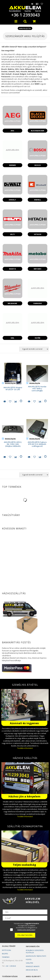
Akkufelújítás (25, 28)
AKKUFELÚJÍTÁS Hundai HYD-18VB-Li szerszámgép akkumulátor (37, 390)
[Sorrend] (34, 349)
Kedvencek (42, 4)
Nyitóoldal (7, 950)
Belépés (32, 4)
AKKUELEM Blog (32, 970)
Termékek (6, 957)
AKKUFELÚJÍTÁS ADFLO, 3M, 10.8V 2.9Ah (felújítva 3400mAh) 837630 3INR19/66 (13, 445)
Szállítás (29, 963)
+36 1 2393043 (25, 15)
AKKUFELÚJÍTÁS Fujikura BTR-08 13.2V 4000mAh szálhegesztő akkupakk (37, 445)
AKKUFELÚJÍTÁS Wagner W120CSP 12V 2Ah (13, 388)
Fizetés (29, 960)
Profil (37, 4)
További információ (25, 748)
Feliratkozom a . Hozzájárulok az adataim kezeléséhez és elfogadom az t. (27, 927)
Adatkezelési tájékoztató (36, 956)
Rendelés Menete (33, 966)
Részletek (5, 401)
